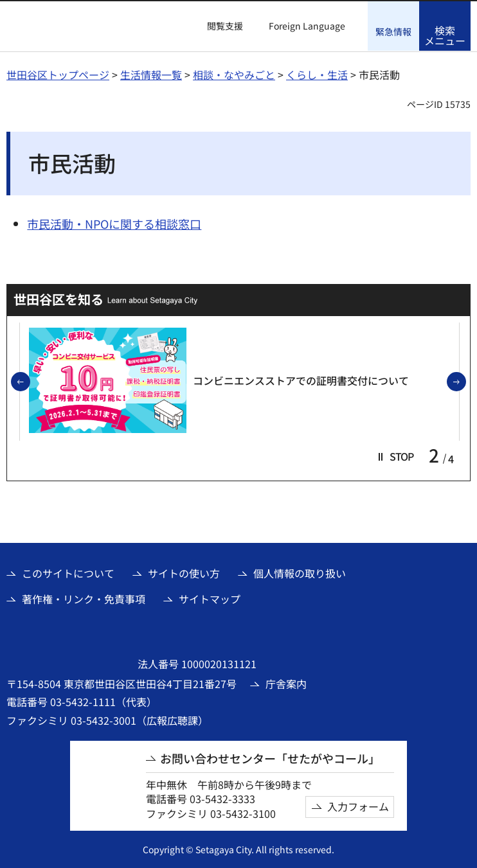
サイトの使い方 (184, 572)
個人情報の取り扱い (300, 572)
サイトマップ (210, 598)
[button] (217, 26)
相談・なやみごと (234, 74)
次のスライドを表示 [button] (465, 382)
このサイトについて (68, 572)
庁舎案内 (286, 683)
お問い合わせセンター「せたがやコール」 (270, 758)
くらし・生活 (317, 74)
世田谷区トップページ (58, 74)
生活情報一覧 (151, 74)
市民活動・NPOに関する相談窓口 (114, 223)
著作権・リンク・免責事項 (84, 598)
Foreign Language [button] (307, 26)
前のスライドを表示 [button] (30, 382)
